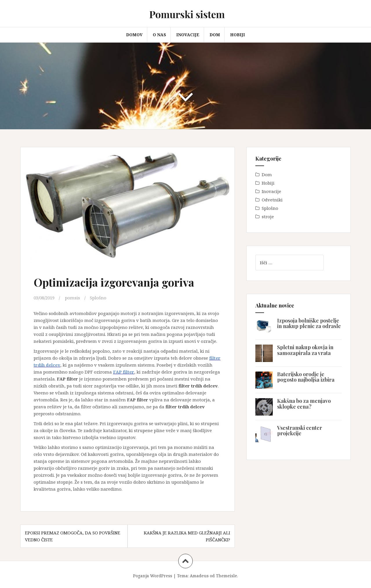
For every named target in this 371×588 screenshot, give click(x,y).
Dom (215, 35)
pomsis (72, 298)
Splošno (98, 298)
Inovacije (188, 35)
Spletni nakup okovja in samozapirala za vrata (305, 350)
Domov (134, 35)
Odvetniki (272, 200)
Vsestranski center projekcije (300, 431)
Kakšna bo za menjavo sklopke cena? (304, 404)
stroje (268, 216)
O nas (159, 35)
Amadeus (199, 576)
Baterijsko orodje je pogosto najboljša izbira (306, 377)
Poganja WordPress (153, 576)
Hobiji (238, 35)
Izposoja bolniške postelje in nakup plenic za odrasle (309, 323)
